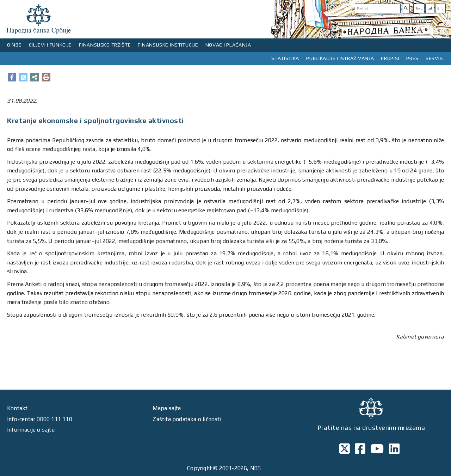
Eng (440, 8)
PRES (412, 58)
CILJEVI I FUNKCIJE (51, 45)
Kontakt (17, 408)
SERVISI (435, 58)
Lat (430, 8)
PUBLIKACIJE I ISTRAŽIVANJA (340, 58)
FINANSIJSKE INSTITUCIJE (168, 45)
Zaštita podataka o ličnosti (187, 419)
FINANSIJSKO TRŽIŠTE (105, 45)
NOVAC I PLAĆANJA (228, 45)
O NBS (14, 45)
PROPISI (390, 58)
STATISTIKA (285, 58)
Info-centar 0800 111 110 (40, 419)
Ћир (419, 8)
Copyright (199, 468)
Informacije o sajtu (31, 430)
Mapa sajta (167, 408)
